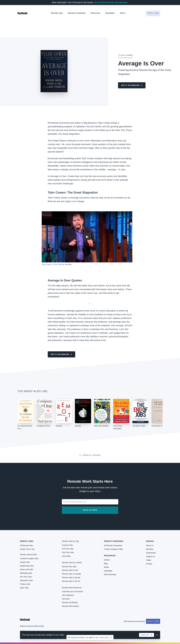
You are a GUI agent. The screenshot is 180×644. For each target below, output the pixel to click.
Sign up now (90, 510)
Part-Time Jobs (68, 552)
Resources (110, 556)
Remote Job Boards (70, 602)
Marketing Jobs (26, 573)
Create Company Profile (113, 549)
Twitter (149, 560)
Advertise (150, 549)
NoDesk (150, 541)
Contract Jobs (67, 545)
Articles (107, 560)
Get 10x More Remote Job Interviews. (111, 2)
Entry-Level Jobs (27, 569)
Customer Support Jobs (29, 558)
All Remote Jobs (26, 545)
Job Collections (68, 595)
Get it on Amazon (132, 85)
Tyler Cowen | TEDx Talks (52, 264)
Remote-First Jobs (69, 567)
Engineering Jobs (27, 566)
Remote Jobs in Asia (70, 570)
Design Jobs (25, 562)
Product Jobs (25, 584)
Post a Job (153, 621)
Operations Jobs (26, 580)
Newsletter (110, 13)
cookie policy (104, 637)
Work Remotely (110, 574)
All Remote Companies (113, 545)
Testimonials (151, 553)
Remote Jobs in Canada (71, 574)
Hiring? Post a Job (27, 549)
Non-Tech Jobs (26, 577)
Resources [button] (95, 13)
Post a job (153, 13)
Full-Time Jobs (68, 549)
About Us (150, 545)
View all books (90, 455)
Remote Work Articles (70, 606)
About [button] (123, 13)
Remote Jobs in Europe (71, 578)
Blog (106, 564)
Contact (149, 564)
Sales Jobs (24, 588)
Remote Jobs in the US (71, 581)
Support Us (150, 556)
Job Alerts (66, 599)
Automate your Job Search (72, 592)
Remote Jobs (57, 13)
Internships (66, 556)
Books (107, 567)
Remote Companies (77, 13)
